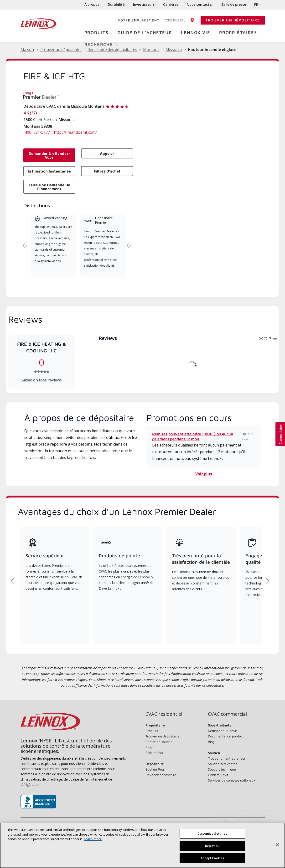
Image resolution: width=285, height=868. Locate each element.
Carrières (171, 4)
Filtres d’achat (107, 171)
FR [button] (256, 4)
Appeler (107, 153)
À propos (92, 4)
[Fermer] (277, 845)
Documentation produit (225, 736)
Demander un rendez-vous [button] (49, 155)
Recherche (106, 44)
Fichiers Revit (218, 775)
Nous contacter (200, 4)
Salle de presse (234, 4)
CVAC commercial (227, 714)
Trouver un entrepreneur (227, 758)
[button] (280, 434)
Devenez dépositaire (161, 775)
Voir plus (204, 474)
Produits (98, 32)
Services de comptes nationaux (232, 780)
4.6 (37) (30, 113)
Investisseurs (144, 4)
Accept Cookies (212, 858)
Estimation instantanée (49, 171)
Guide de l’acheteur (146, 32)
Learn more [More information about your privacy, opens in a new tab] (93, 839)
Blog (149, 747)
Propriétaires (239, 32)
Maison (27, 50)
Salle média (154, 753)
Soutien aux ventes (223, 764)
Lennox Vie (197, 32)
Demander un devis (223, 731)
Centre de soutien (159, 742)
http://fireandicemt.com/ (75, 132)
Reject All (212, 846)
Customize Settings (212, 833)
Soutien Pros (155, 769)
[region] (142, 845)
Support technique (222, 769)
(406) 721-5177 (37, 132)
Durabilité (116, 4)
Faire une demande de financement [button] (49, 187)
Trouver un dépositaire (233, 20)
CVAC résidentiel (164, 714)
